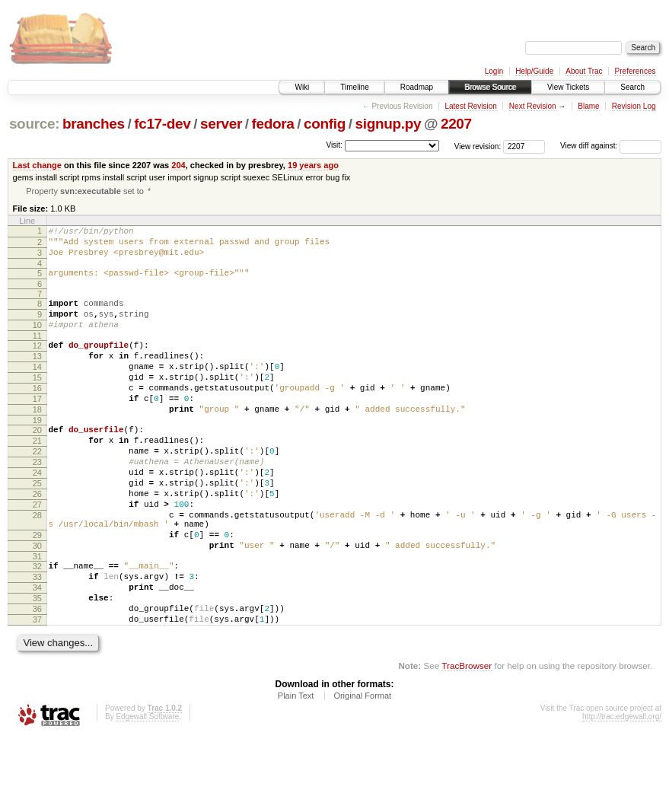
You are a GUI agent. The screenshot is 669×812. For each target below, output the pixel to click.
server (221, 124)
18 (37, 441)
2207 (456, 124)
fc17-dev (162, 124)
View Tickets (568, 87)
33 (37, 640)
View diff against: (611, 146)
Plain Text (296, 770)
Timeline (354, 87)
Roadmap (417, 87)
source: (34, 124)
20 (37, 463)
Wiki (302, 87)
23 (37, 502)
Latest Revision (470, 106)
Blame (588, 106)
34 (37, 653)
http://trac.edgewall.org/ (622, 791)
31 (37, 617)
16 (37, 415)
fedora (273, 124)
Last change (37, 165)
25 (37, 528)
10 (37, 340)
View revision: (478, 146)
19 (37, 454)
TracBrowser (467, 740)
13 (37, 376)
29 (37, 591)
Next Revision (533, 106)
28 (37, 567)
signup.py (389, 124)
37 (37, 692)
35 (37, 666)
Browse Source (490, 87)
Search (632, 87)
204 (178, 165)
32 (37, 627)
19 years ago (313, 165)
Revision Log (634, 106)
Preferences (636, 71)
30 (37, 604)
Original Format (362, 770)
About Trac (584, 71)
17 (37, 428)
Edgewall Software (147, 791)
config (325, 124)
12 (37, 363)
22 (37, 489)
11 (37, 353)
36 (37, 679)
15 (37, 402)
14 (37, 389)
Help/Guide (534, 71)
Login (494, 71)
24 (37, 515)
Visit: (334, 145)
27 (37, 554)
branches (94, 124)
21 (37, 476)
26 (37, 541)
